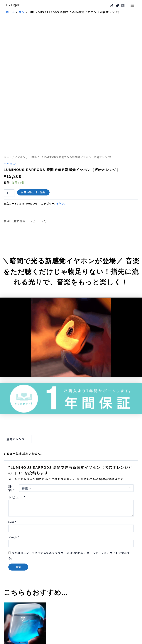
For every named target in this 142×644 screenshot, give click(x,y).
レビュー (17, 441)
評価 (12, 432)
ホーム (8, 101)
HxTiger (14, 5)
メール (14, 482)
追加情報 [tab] (19, 165)
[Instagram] (123, 6)
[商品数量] (9, 137)
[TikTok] (112, 6)
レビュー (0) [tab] (38, 165)
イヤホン (20, 101)
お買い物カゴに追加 (33, 136)
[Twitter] (117, 6)
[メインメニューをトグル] (132, 5)
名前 (12, 466)
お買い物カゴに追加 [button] (23, 618)
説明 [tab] (7, 165)
